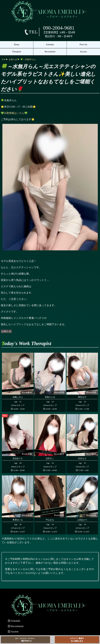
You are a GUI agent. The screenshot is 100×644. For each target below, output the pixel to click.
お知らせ (6, 331)
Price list (83, 45)
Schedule (50, 45)
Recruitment (50, 52)
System (13, 632)
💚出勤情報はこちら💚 (14, 113)
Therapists (17, 52)
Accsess (83, 52)
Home (17, 45)
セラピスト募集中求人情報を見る (77, 640)
